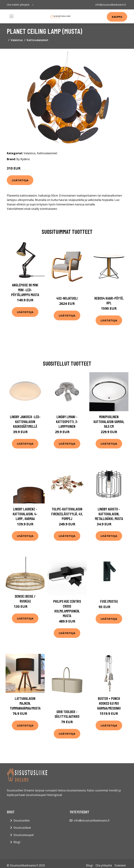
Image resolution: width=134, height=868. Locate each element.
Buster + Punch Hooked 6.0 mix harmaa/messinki (109, 703)
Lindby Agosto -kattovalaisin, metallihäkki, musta (109, 514)
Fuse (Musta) (109, 601)
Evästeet (120, 865)
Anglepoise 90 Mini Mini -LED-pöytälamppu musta (25, 290)
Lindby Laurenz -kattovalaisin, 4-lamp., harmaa (25, 514)
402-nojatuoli (67, 298)
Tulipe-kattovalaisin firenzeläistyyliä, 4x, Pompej (67, 514)
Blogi (17, 842)
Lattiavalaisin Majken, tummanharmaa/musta (25, 703)
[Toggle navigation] (12, 16)
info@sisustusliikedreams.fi (111, 5)
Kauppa (117, 17)
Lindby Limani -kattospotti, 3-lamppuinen (67, 421)
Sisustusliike (22, 820)
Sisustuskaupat (24, 835)
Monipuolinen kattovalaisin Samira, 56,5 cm (109, 421)
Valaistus (17, 40)
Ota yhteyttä (104, 865)
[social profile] (33, 5)
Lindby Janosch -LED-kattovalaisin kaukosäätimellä (25, 421)
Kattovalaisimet (38, 40)
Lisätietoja (20, 180)
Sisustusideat (22, 828)
